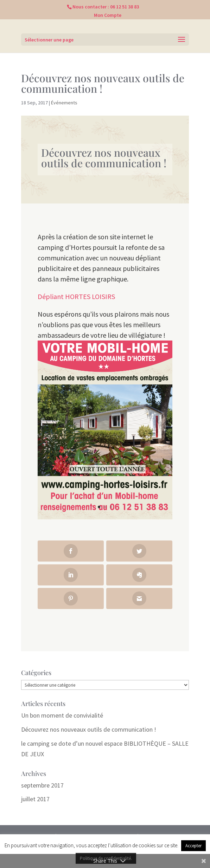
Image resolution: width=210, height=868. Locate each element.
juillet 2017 (35, 799)
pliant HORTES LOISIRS (80, 296)
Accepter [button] (193, 846)
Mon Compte (108, 15)
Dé (42, 296)
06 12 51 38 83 (125, 7)
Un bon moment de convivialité (62, 715)
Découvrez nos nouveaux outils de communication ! (89, 729)
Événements (64, 103)
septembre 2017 (42, 785)
